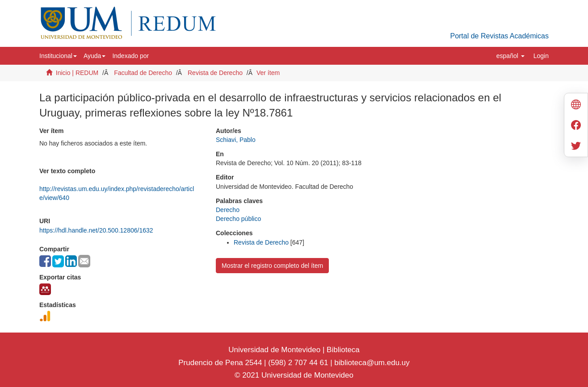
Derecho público (238, 219)
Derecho (228, 210)
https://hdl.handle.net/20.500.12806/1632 (96, 230)
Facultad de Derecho (143, 73)
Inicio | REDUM (77, 73)
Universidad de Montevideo (275, 350)
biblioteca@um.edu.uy (372, 363)
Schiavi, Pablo (236, 140)
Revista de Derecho (215, 73)
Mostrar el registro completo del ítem (272, 266)
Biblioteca (342, 350)
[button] (58, 56)
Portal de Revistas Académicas (499, 36)
